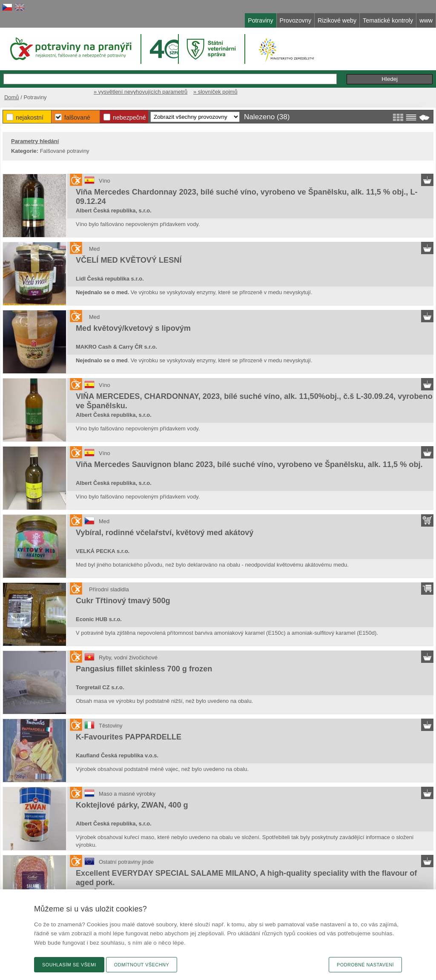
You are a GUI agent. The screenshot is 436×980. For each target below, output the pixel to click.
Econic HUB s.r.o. (99, 619)
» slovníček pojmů (215, 92)
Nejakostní (30, 117)
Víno (105, 181)
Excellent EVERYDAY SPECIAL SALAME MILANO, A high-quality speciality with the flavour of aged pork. (246, 878)
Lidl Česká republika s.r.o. (110, 279)
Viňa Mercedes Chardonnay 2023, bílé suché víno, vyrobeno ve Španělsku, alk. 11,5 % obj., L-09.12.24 (247, 197)
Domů (12, 97)
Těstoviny (110, 726)
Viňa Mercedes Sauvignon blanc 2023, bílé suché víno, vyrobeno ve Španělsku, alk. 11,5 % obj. (249, 464)
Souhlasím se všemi (69, 965)
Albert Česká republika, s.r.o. (114, 211)
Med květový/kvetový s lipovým (133, 328)
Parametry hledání (35, 141)
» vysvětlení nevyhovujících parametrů (141, 92)
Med (94, 249)
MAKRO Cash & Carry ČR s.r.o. (116, 347)
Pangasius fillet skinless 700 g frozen (144, 669)
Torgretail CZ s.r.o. (100, 687)
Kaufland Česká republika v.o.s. (117, 755)
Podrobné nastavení (365, 965)
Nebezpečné (129, 117)
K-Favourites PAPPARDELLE (129, 737)
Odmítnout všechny (142, 965)
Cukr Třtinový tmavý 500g (123, 601)
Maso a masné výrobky (127, 794)
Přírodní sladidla (109, 589)
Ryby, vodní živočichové (128, 658)
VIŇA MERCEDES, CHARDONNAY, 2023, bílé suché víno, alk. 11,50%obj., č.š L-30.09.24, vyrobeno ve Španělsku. (254, 401)
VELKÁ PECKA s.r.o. (103, 551)
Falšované (77, 117)
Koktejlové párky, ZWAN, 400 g (132, 805)
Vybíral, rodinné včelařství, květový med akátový (165, 533)
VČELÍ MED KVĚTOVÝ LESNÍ (129, 260)
